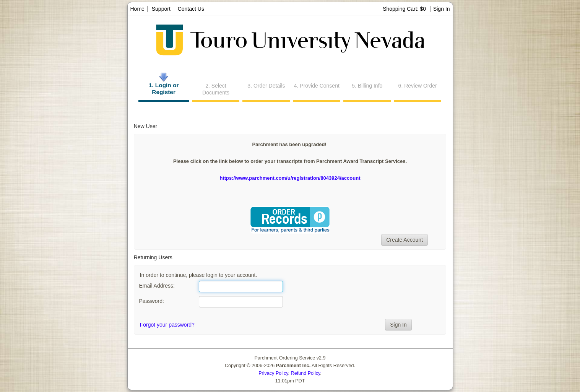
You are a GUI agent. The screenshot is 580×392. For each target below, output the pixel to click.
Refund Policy (306, 373)
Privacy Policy (273, 373)
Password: (151, 301)
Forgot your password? (167, 325)
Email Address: (157, 286)
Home (137, 9)
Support (161, 9)
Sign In (442, 9)
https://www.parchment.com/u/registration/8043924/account (290, 178)
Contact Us (191, 9)
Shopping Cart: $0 (405, 9)
